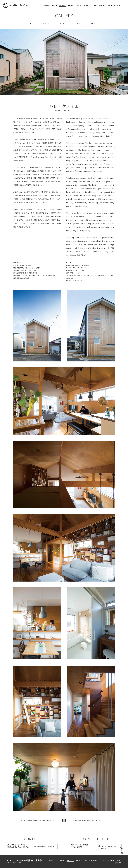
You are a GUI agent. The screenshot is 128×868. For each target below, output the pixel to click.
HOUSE (46, 23)
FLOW (55, 5)
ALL (31, 23)
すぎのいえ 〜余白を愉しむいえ (85, 822)
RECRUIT (117, 5)
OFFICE (63, 23)
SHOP (79, 23)
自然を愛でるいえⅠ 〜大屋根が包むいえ (39, 822)
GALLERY (63, 5)
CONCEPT (46, 5)
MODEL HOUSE (83, 5)
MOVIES (71, 5)
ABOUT (102, 5)
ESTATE (94, 5)
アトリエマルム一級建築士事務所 (25, 860)
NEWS (109, 5)
